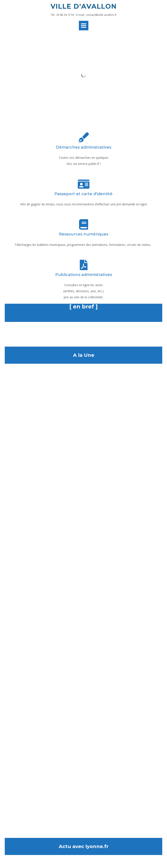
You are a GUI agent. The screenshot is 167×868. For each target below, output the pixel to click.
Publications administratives (84, 275)
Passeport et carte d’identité (83, 194)
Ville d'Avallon (84, 6)
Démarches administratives (84, 147)
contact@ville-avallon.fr (101, 15)
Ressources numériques (84, 234)
